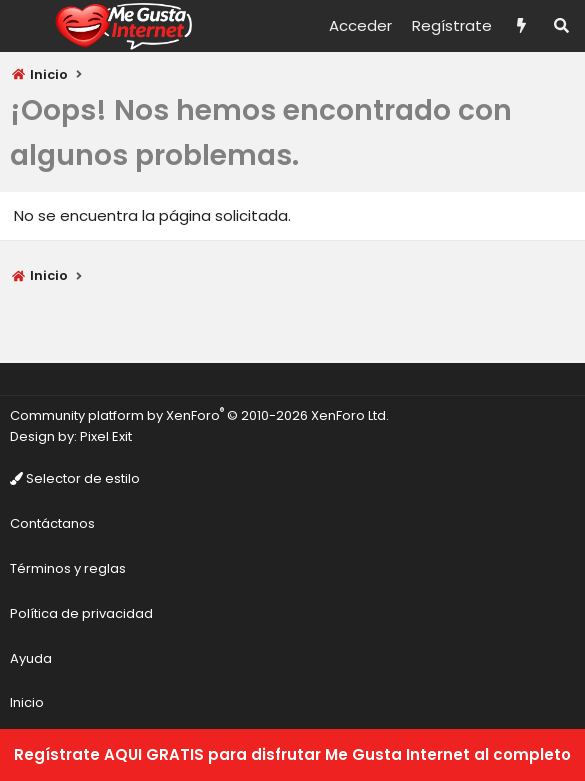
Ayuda (31, 658)
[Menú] (26, 26)
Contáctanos (52, 523)
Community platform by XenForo (199, 415)
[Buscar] (561, 26)
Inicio (27, 702)
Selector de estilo (75, 478)
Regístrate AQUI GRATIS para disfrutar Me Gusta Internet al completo (292, 754)
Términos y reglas (68, 568)
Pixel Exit (106, 436)
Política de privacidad (81, 613)
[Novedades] (521, 26)
